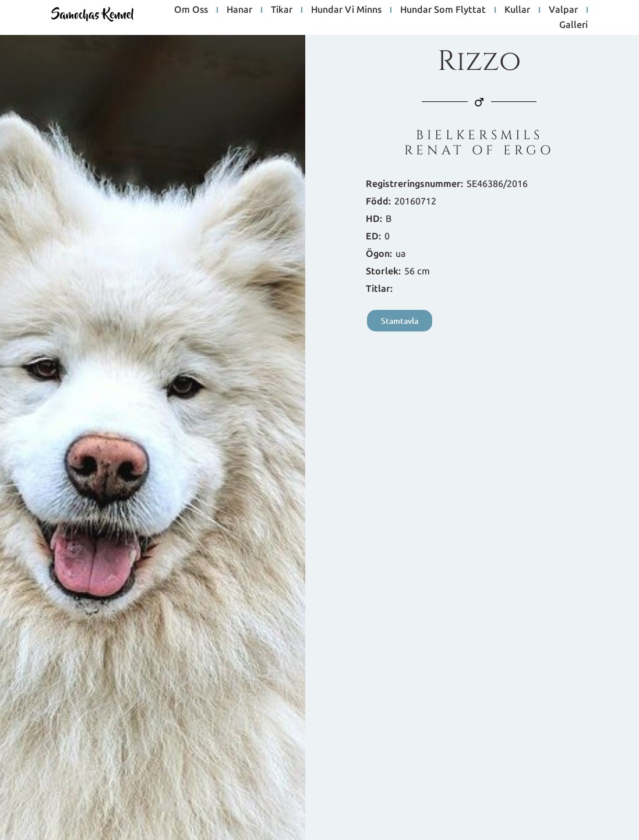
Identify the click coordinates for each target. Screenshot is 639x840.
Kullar (517, 10)
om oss (191, 10)
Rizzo (479, 61)
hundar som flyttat (443, 10)
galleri (573, 25)
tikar (282, 10)
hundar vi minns (346, 10)
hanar (239, 10)
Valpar (563, 10)
